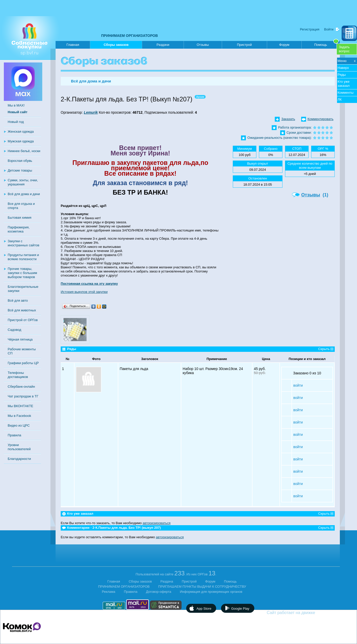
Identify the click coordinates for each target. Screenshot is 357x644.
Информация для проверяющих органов (211, 592)
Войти (329, 29)
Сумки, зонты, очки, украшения (23, 182)
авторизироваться (157, 523)
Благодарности (19, 459)
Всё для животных (22, 310)
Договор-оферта (159, 592)
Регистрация (310, 29)
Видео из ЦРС (19, 425)
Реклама (109, 592)
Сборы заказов (116, 46)
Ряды (342, 75)
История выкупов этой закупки (84, 292)
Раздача (167, 581)
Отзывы (203, 45)
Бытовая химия (20, 218)
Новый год (16, 122)
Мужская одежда (21, 141)
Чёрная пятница (20, 339)
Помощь (326, 44)
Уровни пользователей (19, 447)
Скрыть (324, 349)
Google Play (240, 609)
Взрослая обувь (20, 161)
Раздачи (163, 45)
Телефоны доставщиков (18, 375)
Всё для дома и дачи (24, 194)
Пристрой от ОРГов (23, 320)
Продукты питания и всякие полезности (23, 257)
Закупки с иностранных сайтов (23, 243)
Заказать (288, 119)
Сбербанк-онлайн (21, 387)
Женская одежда (21, 131)
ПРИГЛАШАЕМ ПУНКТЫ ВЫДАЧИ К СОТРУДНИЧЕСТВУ (202, 587)
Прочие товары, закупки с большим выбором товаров (22, 273)
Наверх (343, 68)
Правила (14, 435)
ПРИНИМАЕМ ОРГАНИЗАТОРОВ (129, 36)
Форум (284, 45)
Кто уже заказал (344, 84)
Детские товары (20, 170)
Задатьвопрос (344, 49)
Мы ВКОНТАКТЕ (20, 406)
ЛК (340, 99)
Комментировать (321, 119)
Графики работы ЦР (23, 363)
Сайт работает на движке (302, 613)
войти (298, 385)
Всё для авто (18, 300)
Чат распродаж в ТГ (23, 396)
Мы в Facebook (19, 416)
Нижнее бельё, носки (24, 151)
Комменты (345, 93)
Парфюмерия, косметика (19, 229)
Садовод (14, 330)
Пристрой (244, 45)
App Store (204, 609)
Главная (73, 45)
